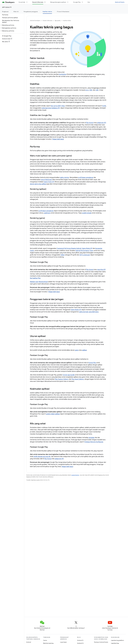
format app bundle (69, 375)
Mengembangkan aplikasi (58, 2)
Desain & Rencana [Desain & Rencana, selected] (38, 2)
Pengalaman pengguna (31, 12)
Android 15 (80, 640)
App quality (7, 7)
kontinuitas (63, 74)
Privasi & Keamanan (63, 12)
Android (29, 642)
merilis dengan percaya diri (42, 457)
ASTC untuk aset (85, 255)
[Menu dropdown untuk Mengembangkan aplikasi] (69, 2)
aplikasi (84, 350)
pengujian (92, 438)
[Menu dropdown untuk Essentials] (28, 2)
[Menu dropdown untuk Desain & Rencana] (46, 2)
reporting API (101, 270)
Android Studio (120, 2)
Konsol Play (92, 363)
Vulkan (63, 255)
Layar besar (63, 642)
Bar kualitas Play (35, 278)
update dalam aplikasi (53, 414)
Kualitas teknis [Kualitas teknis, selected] (47, 12)
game (77, 350)
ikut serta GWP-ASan (58, 106)
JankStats (47, 213)
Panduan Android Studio (101, 642)
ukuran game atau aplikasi (38, 184)
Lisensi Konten (75, 475)
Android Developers (35, 21)
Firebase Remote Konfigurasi (94, 442)
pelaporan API (102, 123)
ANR (91, 90)
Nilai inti (16, 12)
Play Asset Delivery (78, 379)
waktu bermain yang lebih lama (89, 312)
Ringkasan (5, 12)
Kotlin (104, 106)
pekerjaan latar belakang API (51, 108)
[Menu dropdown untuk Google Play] (83, 2)
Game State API (49, 182)
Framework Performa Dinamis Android (69, 248)
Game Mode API (87, 248)
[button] (12, 25)
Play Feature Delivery (62, 379)
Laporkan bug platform (118, 640)
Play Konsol (90, 123)
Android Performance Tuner (84, 251)
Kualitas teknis (67, 21)
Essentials (22, 2)
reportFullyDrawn (46, 180)
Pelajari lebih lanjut (58, 139)
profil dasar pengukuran (86, 178)
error (87, 90)
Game (45, 640)
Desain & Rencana (48, 21)
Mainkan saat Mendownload (39, 282)
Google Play (77, 2)
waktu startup (64, 178)
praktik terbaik (87, 213)
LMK (97, 90)
